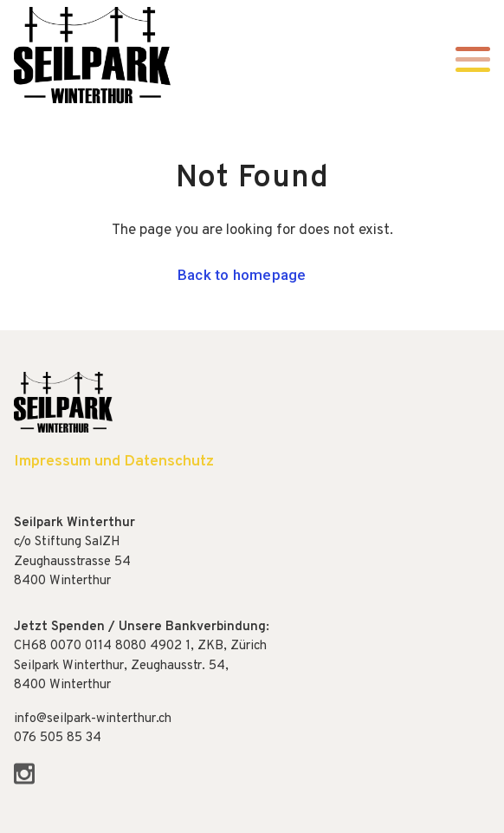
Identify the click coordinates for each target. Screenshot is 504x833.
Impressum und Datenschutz (114, 462)
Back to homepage (242, 275)
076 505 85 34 (58, 738)
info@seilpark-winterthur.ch (93, 719)
